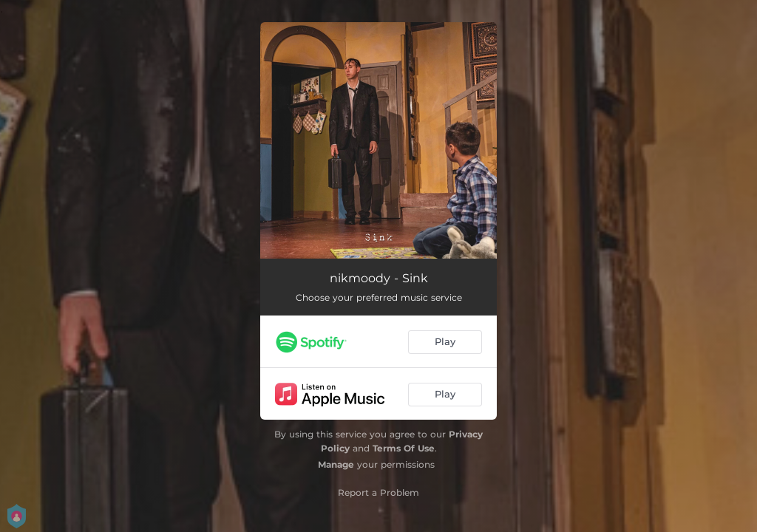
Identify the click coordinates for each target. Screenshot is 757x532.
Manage (336, 464)
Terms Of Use (404, 448)
